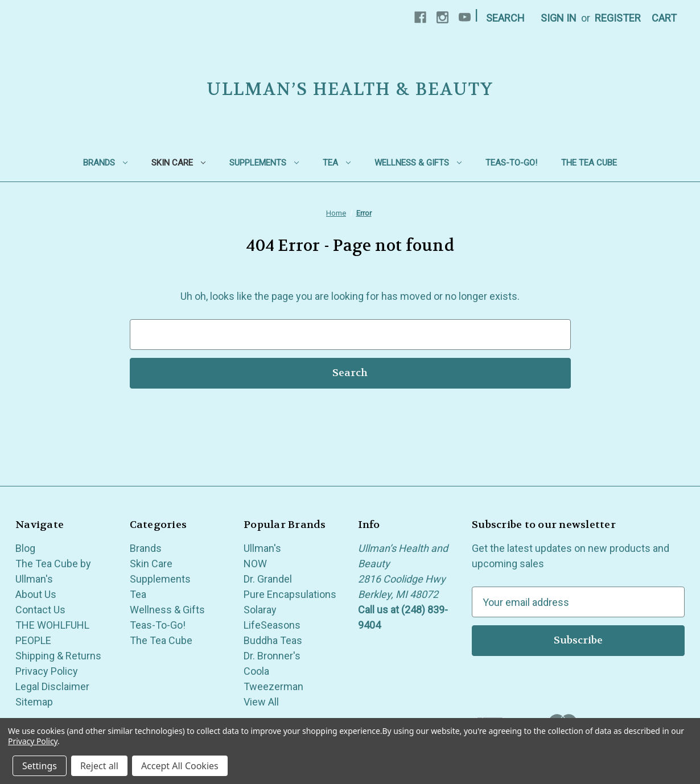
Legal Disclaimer (52, 686)
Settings (40, 766)
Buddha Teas (273, 640)
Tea (337, 163)
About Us (36, 594)
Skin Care (178, 163)
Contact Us (40, 610)
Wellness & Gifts (418, 163)
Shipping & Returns (58, 656)
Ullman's (262, 548)
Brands (105, 163)
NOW (255, 564)
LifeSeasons (272, 625)
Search (505, 18)
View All (261, 702)
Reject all (99, 766)
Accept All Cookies (180, 766)
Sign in (559, 18)
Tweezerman (273, 686)
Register (618, 18)
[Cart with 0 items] (664, 18)
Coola (256, 671)
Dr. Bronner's (272, 656)
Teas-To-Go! (511, 163)
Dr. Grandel (268, 579)
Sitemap (34, 702)
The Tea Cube (589, 163)
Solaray (260, 610)
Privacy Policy (47, 671)
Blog (25, 548)
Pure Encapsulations (290, 594)
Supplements (264, 163)
